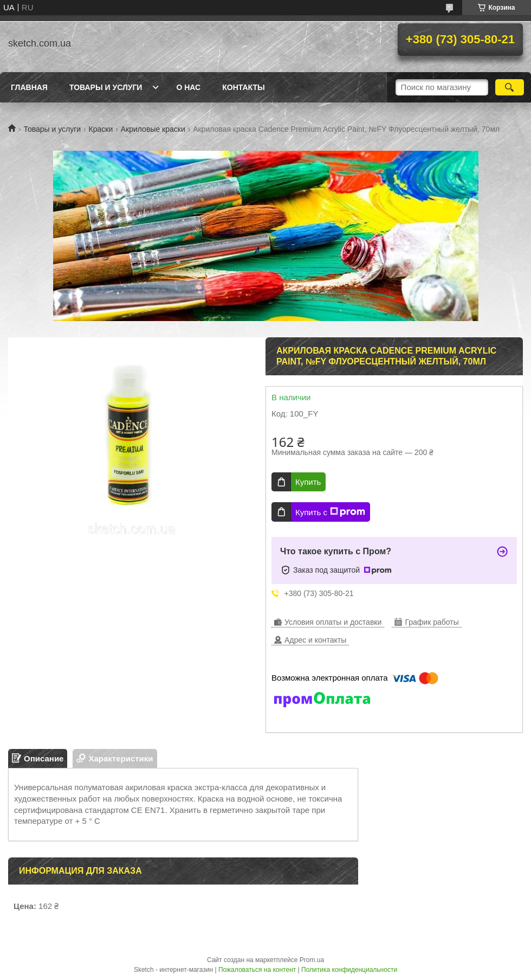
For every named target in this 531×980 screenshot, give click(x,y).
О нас (188, 87)
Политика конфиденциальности (349, 970)
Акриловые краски (153, 129)
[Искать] (510, 87)
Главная (29, 87)
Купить (308, 482)
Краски (101, 129)
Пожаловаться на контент (257, 970)
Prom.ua (312, 960)
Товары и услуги (106, 87)
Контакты (243, 87)
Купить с (330, 512)
